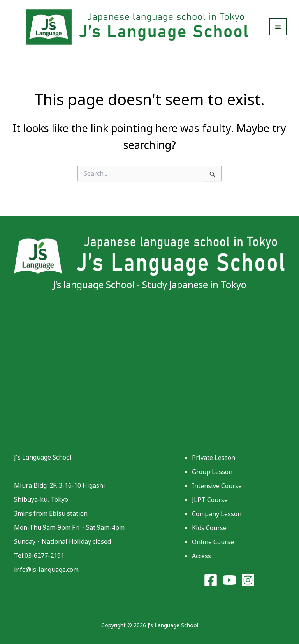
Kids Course (209, 528)
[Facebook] (211, 580)
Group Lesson (212, 472)
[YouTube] (229, 580)
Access (201, 556)
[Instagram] (248, 580)
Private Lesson (214, 458)
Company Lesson (217, 514)
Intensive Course (217, 486)
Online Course (213, 542)
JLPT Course (210, 500)
